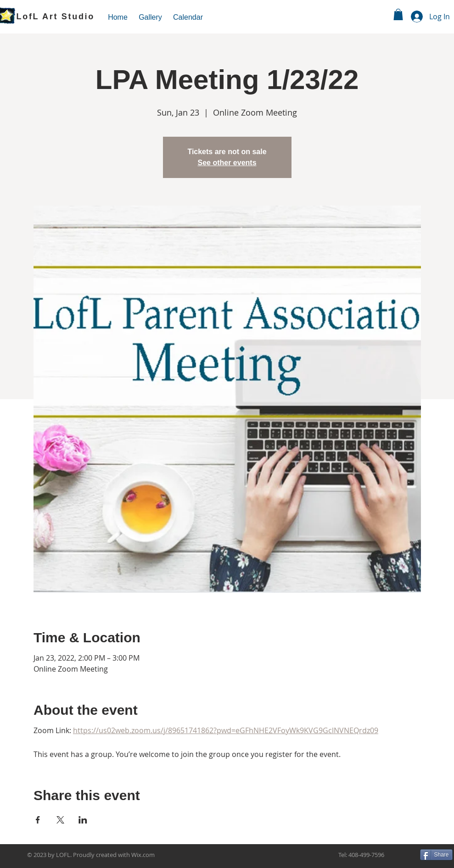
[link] (398, 14)
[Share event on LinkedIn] (83, 820)
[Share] (436, 855)
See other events (227, 163)
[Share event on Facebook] (38, 820)
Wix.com (143, 855)
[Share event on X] (60, 820)
